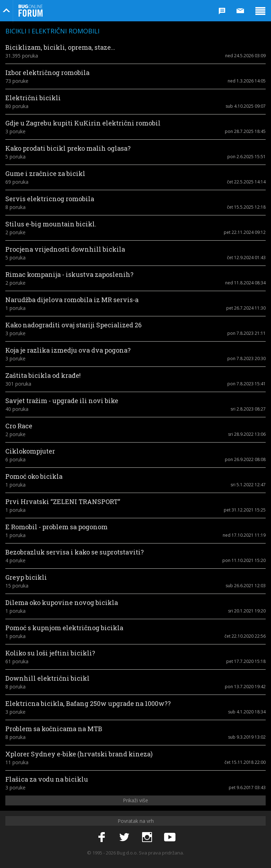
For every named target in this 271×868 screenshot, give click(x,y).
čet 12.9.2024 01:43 (246, 258)
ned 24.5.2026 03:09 (245, 56)
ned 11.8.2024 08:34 (245, 283)
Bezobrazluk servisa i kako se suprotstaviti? (75, 552)
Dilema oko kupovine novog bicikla (62, 602)
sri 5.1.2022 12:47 (248, 485)
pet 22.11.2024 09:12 (245, 232)
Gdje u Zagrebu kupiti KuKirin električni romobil (83, 123)
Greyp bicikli (26, 577)
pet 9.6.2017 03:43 (247, 787)
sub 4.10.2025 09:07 (246, 106)
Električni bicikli (33, 98)
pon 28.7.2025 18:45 (245, 131)
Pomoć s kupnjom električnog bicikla (64, 628)
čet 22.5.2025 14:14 (246, 182)
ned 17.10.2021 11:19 (244, 535)
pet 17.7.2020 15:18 (246, 661)
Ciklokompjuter (30, 451)
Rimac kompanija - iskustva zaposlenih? (69, 274)
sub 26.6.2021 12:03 (246, 586)
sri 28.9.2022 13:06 (247, 434)
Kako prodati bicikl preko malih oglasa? (68, 148)
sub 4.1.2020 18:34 (247, 712)
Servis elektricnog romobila (50, 199)
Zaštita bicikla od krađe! (43, 375)
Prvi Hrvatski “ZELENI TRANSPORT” (63, 502)
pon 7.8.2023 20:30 (246, 358)
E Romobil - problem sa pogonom (56, 527)
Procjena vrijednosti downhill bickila (65, 249)
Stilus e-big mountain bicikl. (51, 224)
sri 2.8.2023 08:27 (248, 409)
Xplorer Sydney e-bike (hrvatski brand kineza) (79, 754)
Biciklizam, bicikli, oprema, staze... (60, 47)
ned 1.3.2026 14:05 (247, 81)
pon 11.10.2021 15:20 (244, 560)
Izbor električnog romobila (47, 73)
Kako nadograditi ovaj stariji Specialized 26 (74, 325)
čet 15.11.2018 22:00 (245, 762)
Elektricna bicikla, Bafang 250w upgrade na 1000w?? (88, 703)
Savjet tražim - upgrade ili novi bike (62, 401)
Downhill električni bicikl (47, 678)
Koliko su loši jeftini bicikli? (50, 653)
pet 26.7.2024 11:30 (246, 308)
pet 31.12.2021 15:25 (245, 510)
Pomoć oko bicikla (34, 476)
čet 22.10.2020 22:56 (245, 636)
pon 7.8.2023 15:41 (246, 384)
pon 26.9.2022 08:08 (245, 459)
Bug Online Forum (31, 11)
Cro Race (19, 426)
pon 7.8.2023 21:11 (246, 333)
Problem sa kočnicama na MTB (54, 729)
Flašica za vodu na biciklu (47, 779)
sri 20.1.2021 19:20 (247, 611)
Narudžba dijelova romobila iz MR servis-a (72, 300)
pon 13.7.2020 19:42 (245, 687)
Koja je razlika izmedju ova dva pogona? (68, 350)
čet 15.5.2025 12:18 (246, 207)
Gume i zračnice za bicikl (45, 173)
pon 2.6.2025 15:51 (246, 157)
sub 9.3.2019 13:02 (247, 737)
